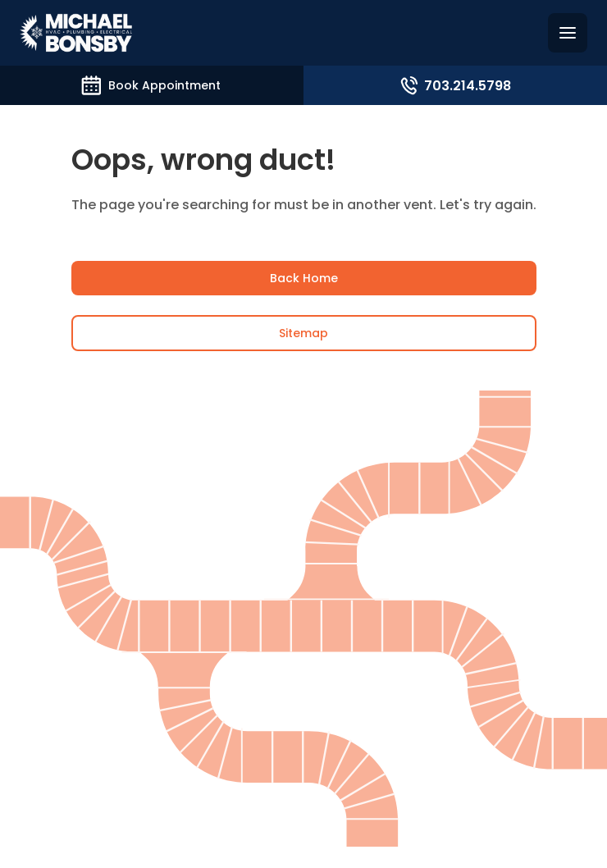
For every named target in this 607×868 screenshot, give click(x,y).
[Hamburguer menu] (568, 33)
